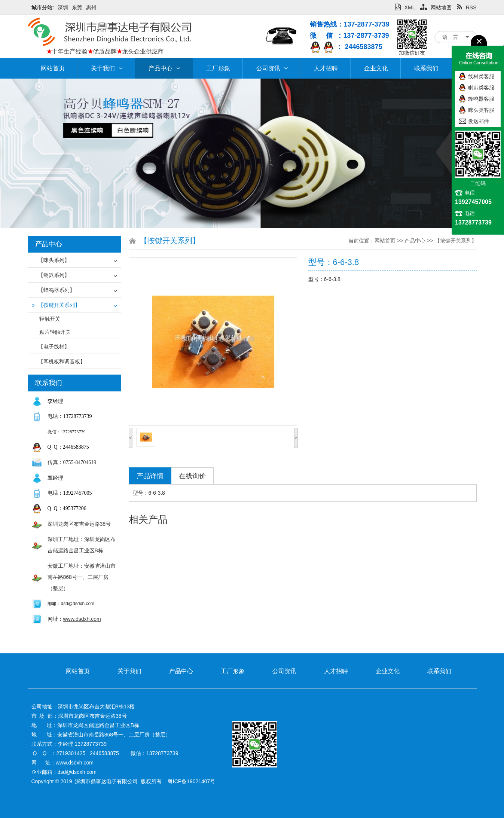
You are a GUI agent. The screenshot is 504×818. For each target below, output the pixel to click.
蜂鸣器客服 (481, 99)
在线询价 (192, 476)
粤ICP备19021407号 (192, 781)
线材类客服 (481, 76)
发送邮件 (479, 121)
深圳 (63, 7)
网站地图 (436, 7)
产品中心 (164, 68)
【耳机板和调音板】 (59, 361)
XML (405, 7)
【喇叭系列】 (51, 275)
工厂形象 (218, 68)
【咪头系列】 (51, 260)
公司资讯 (272, 68)
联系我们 (426, 68)
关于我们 (107, 68)
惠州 (91, 7)
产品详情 (150, 476)
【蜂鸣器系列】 (53, 290)
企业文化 (376, 68)
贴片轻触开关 (55, 332)
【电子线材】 (51, 347)
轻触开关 (50, 319)
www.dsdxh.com (82, 619)
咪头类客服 (481, 110)
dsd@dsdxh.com (78, 604)
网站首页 (53, 68)
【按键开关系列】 (56, 305)
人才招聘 (326, 68)
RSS (467, 7)
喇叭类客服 (481, 88)
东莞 (77, 7)
